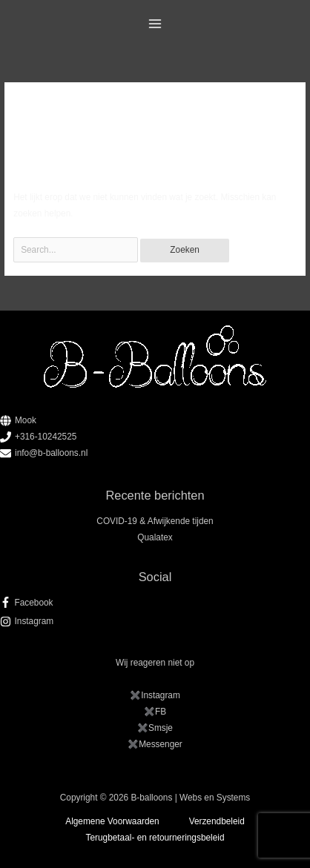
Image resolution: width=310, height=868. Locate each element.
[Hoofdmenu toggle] (155, 24)
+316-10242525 (46, 437)
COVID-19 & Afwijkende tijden (155, 521)
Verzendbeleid (217, 821)
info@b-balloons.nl (51, 453)
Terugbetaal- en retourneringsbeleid (155, 838)
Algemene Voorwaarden (112, 821)
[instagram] (155, 621)
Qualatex (155, 537)
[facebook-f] (155, 603)
